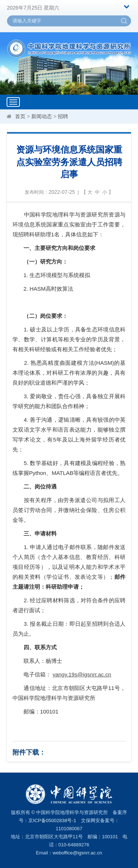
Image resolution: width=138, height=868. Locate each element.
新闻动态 (42, 116)
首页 (20, 116)
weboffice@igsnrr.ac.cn (77, 853)
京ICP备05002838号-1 (52, 820)
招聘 (63, 116)
